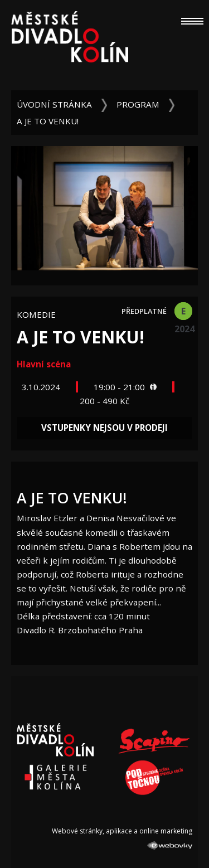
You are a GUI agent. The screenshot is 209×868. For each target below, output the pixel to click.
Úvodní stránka (54, 104)
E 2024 (183, 312)
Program (138, 104)
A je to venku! (48, 121)
